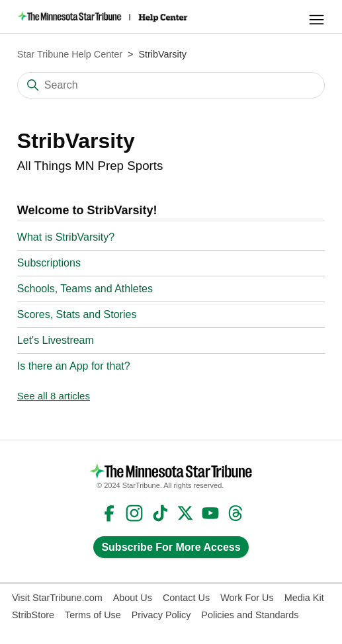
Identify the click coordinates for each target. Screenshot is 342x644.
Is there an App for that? (74, 366)
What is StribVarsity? (66, 237)
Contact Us (186, 598)
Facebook (109, 513)
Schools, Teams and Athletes (85, 289)
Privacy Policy (161, 615)
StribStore (33, 615)
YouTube (210, 513)
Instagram (134, 513)
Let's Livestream (56, 340)
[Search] (171, 85)
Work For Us (247, 598)
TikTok (160, 513)
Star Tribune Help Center (70, 54)
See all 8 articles (54, 396)
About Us (133, 598)
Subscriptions (49, 263)
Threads (235, 513)
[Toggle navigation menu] (317, 20)
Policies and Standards (250, 615)
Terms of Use (93, 615)
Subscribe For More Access (171, 547)
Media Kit (304, 598)
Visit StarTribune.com (57, 598)
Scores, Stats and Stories (77, 314)
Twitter (185, 513)
